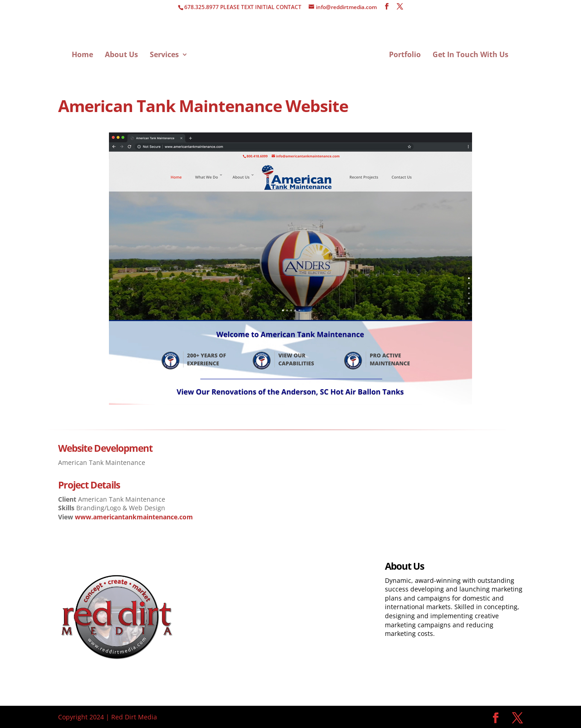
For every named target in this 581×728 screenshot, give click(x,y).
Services (164, 55)
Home (82, 55)
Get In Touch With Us (470, 55)
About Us (121, 55)
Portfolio (405, 55)
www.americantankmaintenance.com (134, 517)
